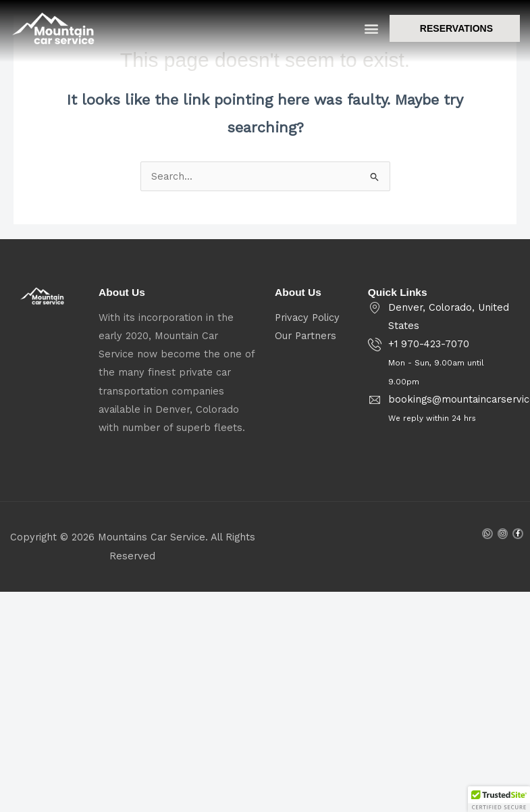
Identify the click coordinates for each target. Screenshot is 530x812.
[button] (372, 30)
